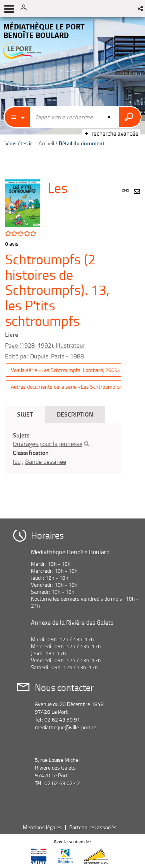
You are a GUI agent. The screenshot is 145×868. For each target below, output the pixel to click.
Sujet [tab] (25, 414)
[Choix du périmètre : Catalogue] (17, 117)
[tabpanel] (63, 449)
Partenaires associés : (95, 827)
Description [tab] (75, 414)
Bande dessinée (46, 462)
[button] (141, 9)
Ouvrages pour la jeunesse (48, 444)
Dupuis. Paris (47, 356)
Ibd (17, 462)
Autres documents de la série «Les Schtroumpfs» (67, 387)
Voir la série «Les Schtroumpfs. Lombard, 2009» (66, 370)
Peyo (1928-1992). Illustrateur (45, 345)
